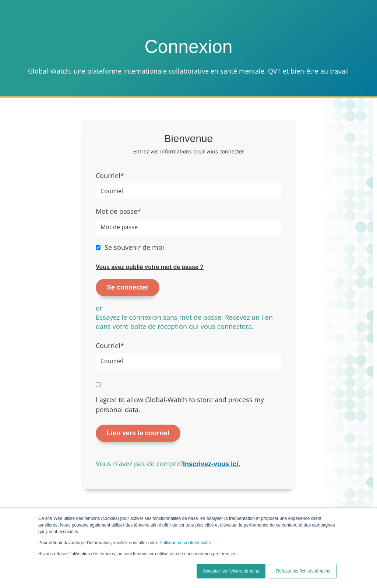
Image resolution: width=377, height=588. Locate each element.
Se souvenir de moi (134, 247)
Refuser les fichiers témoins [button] (303, 571)
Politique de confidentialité (185, 543)
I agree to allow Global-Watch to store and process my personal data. (180, 405)
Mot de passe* (118, 211)
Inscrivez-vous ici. (212, 464)
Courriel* (110, 176)
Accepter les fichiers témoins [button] (231, 571)
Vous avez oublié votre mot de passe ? (150, 267)
